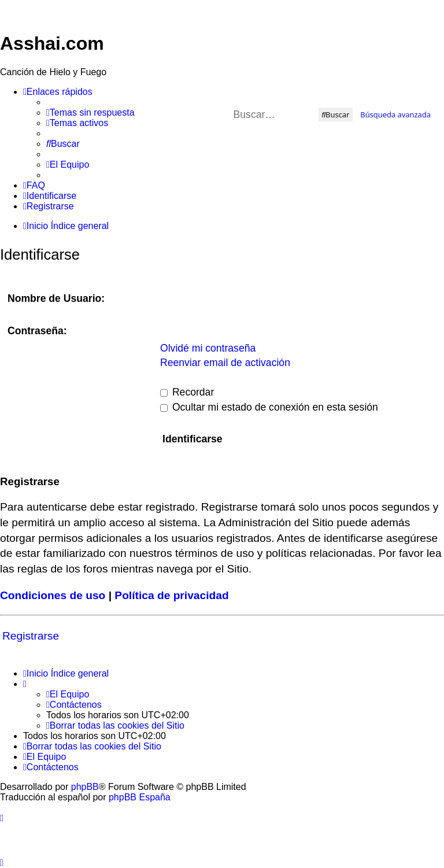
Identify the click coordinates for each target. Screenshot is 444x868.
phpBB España (140, 797)
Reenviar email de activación (225, 363)
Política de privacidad (171, 595)
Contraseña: (37, 331)
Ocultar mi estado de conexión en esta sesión (269, 407)
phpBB (85, 787)
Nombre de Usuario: (56, 298)
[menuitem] (90, 113)
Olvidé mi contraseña (208, 348)
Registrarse (31, 636)
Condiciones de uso (53, 595)
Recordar (187, 392)
